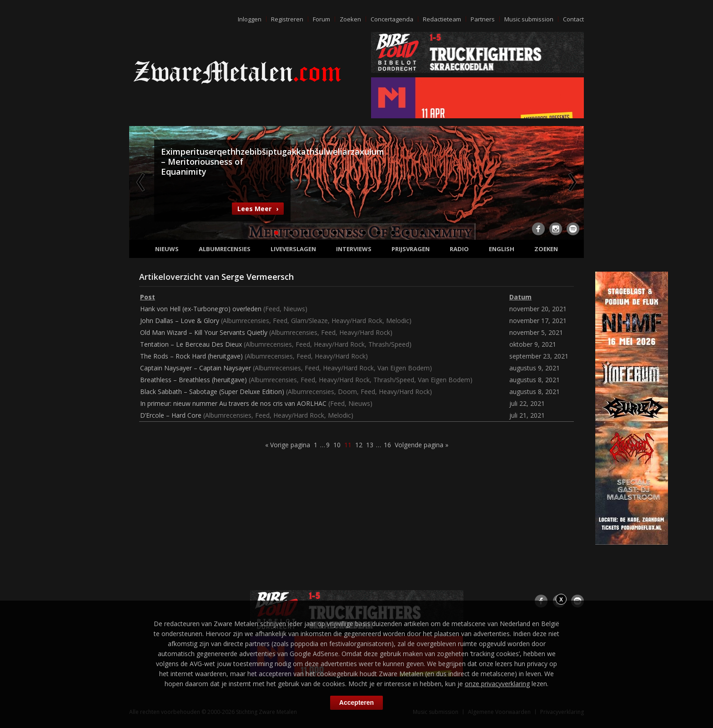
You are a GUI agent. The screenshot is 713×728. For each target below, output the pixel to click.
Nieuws (167, 249)
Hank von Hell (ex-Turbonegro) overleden (201, 309)
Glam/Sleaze (309, 321)
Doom (347, 392)
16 (387, 445)
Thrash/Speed (389, 344)
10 (407, 233)
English (502, 249)
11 (422, 233)
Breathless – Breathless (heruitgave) (193, 380)
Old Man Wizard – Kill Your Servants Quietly (204, 332)
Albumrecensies (225, 249)
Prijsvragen (411, 249)
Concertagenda (392, 19)
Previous (141, 182)
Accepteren (356, 703)
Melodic (398, 321)
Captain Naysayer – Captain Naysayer (196, 368)
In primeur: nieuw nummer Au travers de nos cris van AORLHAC (233, 403)
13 (370, 445)
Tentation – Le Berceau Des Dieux (191, 344)
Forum (321, 19)
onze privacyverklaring (497, 684)
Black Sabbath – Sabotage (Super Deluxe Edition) (212, 392)
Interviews (354, 249)
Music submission (529, 19)
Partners (483, 19)
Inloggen (250, 19)
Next (572, 182)
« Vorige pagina (288, 445)
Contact (573, 19)
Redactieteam (442, 19)
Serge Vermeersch (258, 277)
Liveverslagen (293, 249)
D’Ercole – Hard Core (171, 415)
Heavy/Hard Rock (357, 321)
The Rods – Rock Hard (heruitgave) (191, 356)
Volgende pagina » (422, 445)
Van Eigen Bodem (404, 368)
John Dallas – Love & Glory (180, 321)
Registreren (287, 19)
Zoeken (350, 19)
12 (437, 233)
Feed (272, 309)
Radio (459, 249)
